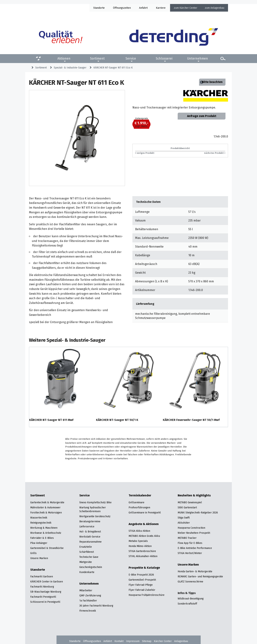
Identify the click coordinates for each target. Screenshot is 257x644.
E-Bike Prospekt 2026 (141, 575)
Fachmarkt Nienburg (42, 587)
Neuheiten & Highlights (194, 495)
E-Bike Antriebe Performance (195, 548)
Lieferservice (87, 526)
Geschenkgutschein (91, 567)
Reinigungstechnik (41, 523)
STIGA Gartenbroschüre (142, 551)
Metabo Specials (138, 541)
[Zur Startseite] (174, 37)
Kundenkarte (87, 572)
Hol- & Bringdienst (90, 532)
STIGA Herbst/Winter (190, 553)
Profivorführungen (139, 507)
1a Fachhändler (88, 601)
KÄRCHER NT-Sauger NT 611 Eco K (113, 68)
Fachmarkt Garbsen (42, 576)
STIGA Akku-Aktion (139, 531)
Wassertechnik (39, 518)
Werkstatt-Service (90, 537)
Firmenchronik (88, 611)
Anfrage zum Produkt (202, 116)
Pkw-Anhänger (39, 543)
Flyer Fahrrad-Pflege (141, 585)
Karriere (161, 8)
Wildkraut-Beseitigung (191, 599)
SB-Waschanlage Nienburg (46, 592)
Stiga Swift (184, 518)
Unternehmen (198, 58)
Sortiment (97, 58)
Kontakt (119, 641)
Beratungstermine (90, 521)
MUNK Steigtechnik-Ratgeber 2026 (198, 513)
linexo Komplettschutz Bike (95, 502)
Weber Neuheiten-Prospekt (194, 533)
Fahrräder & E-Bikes (42, 538)
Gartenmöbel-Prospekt (142, 580)
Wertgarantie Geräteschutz (95, 516)
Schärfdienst (87, 552)
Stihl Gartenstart (187, 507)
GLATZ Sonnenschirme (190, 582)
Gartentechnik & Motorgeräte (47, 502)
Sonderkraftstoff (187, 604)
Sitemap (147, 641)
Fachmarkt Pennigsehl (43, 597)
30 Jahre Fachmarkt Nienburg (96, 606)
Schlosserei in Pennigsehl (45, 602)
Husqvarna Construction (191, 528)
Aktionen (64, 58)
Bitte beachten (212, 82)
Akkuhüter (184, 523)
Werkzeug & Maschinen (44, 528)
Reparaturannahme (90, 542)
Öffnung (118, 8)
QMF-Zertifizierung (90, 595)
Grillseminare (136, 502)
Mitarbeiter (86, 590)
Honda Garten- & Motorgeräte (195, 571)
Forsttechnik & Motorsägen (46, 513)
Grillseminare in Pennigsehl (145, 513)
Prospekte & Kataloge (144, 568)
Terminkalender (140, 495)
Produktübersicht (180, 148)
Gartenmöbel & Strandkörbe (47, 548)
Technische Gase (89, 557)
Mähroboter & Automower (45, 507)
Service (131, 58)
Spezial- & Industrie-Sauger (70, 68)
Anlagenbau (217, 8)
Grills (33, 553)
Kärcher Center (188, 8)
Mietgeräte (86, 562)
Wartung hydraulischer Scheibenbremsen (93, 509)
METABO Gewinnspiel (190, 502)
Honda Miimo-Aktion (140, 546)
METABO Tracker (187, 538)
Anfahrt (143, 8)
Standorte (99, 8)
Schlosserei (164, 58)
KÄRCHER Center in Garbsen (47, 582)
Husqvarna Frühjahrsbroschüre (147, 595)
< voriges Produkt (145, 153)
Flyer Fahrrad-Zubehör (142, 590)
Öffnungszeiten (92, 641)
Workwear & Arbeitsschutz (46, 533)
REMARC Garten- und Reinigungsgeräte (200, 576)
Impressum (133, 641)
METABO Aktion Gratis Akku (144, 536)
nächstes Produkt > (215, 153)
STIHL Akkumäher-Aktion (143, 556)
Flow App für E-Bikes (190, 543)
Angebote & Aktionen (144, 524)
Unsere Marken (39, 558)
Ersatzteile (86, 547)
